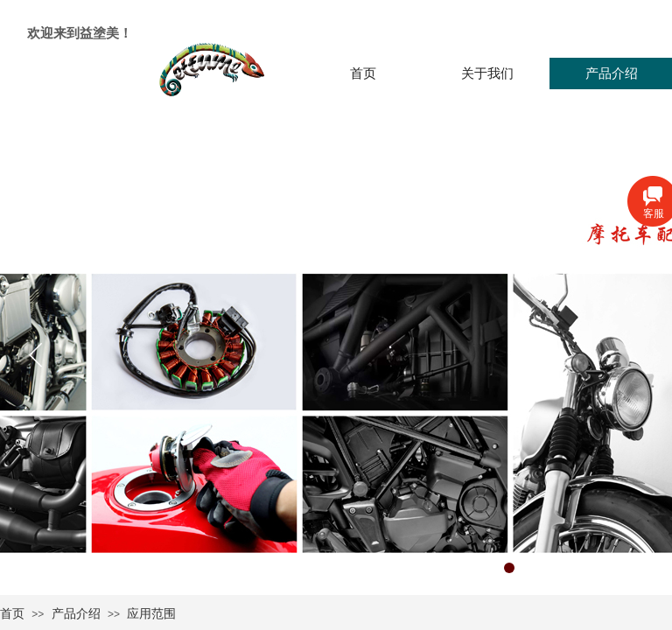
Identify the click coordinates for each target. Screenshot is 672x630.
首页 (12, 614)
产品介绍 (76, 614)
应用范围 (151, 614)
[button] (509, 568)
